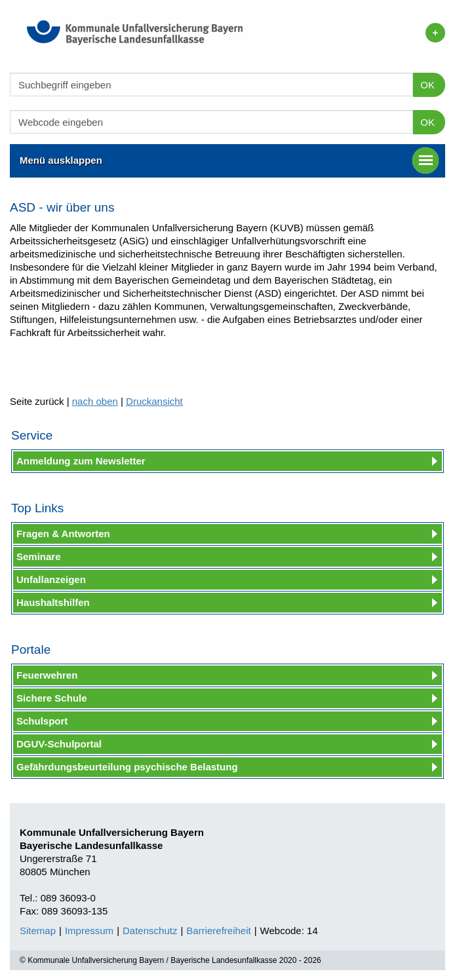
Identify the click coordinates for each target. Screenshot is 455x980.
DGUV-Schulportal (59, 744)
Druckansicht (154, 401)
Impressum (89, 931)
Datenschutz (150, 931)
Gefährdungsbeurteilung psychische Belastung (127, 767)
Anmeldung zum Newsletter (81, 461)
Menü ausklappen (229, 160)
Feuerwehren (47, 675)
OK (427, 85)
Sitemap (38, 931)
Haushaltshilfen (53, 602)
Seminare (39, 556)
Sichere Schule (52, 698)
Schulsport (42, 721)
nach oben (95, 401)
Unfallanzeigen (51, 579)
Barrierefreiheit (218, 931)
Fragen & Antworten (63, 534)
